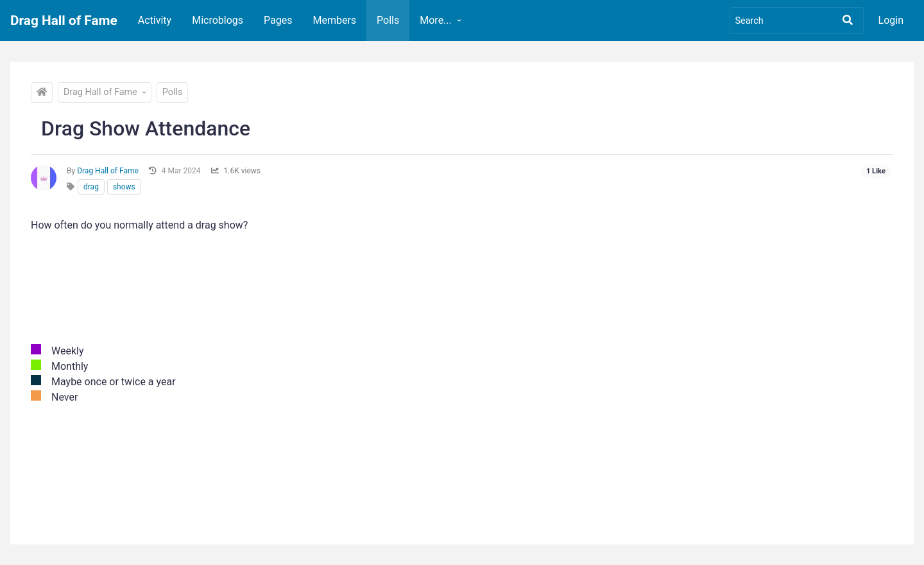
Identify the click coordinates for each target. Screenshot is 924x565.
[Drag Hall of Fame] (42, 92)
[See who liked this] (876, 172)
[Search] (797, 21)
